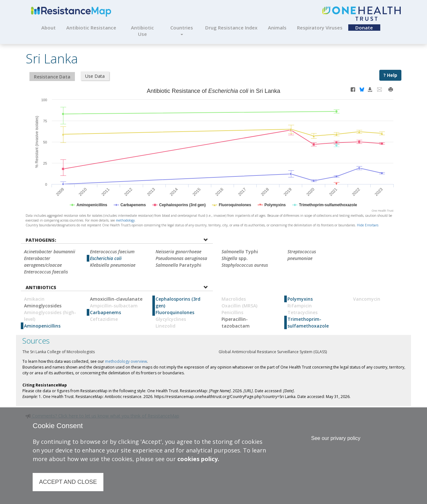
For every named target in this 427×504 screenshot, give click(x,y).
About (48, 28)
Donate (364, 28)
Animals (277, 28)
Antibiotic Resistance (91, 28)
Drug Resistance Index (231, 28)
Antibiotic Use (142, 31)
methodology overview (126, 361)
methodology (125, 220)
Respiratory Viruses (320, 28)
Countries (182, 30)
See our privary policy (336, 438)
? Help (390, 75)
